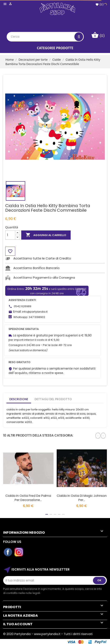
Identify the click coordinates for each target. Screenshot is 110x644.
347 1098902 (37, 317)
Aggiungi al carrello (46, 235)
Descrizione (19, 399)
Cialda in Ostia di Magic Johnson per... (82, 498)
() (99, 4)
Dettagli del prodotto (53, 399)
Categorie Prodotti (55, 48)
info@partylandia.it (35, 312)
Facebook (8, 552)
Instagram (19, 552)
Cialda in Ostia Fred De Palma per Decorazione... (28, 498)
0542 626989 (22, 306)
